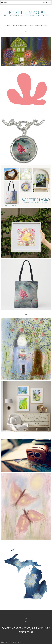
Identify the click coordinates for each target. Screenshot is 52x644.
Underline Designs (17, 642)
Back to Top (48, 641)
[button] (4, 2)
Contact (26, 622)
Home (26, 32)
